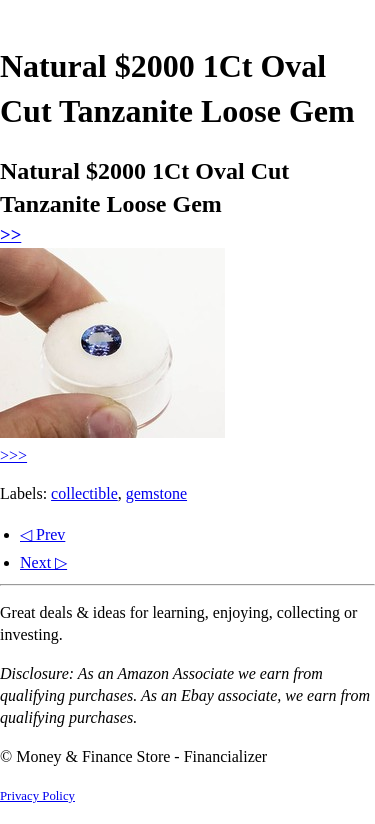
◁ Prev (42, 534)
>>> (13, 455)
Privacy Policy (37, 796)
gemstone (156, 493)
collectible (84, 493)
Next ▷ (43, 562)
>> (10, 234)
